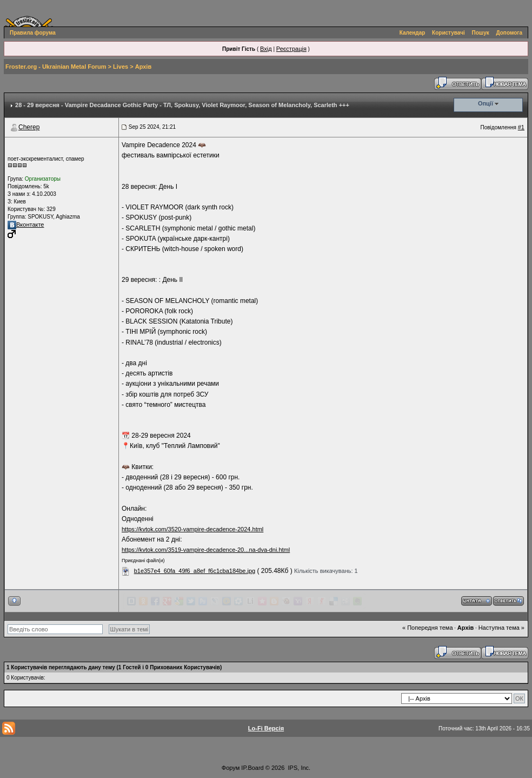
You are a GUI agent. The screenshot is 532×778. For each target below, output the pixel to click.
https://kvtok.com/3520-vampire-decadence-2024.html (192, 529)
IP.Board (252, 768)
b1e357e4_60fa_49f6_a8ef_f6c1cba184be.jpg (195, 571)
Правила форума (33, 33)
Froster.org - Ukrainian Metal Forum (56, 67)
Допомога (509, 33)
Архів (143, 67)
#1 (521, 127)
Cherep (29, 127)
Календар (413, 33)
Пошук (481, 33)
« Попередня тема (427, 628)
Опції (486, 103)
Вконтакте (26, 225)
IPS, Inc (299, 768)
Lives (121, 67)
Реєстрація (291, 49)
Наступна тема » (501, 628)
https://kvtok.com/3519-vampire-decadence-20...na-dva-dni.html (206, 550)
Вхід (266, 49)
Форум (231, 768)
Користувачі (448, 33)
